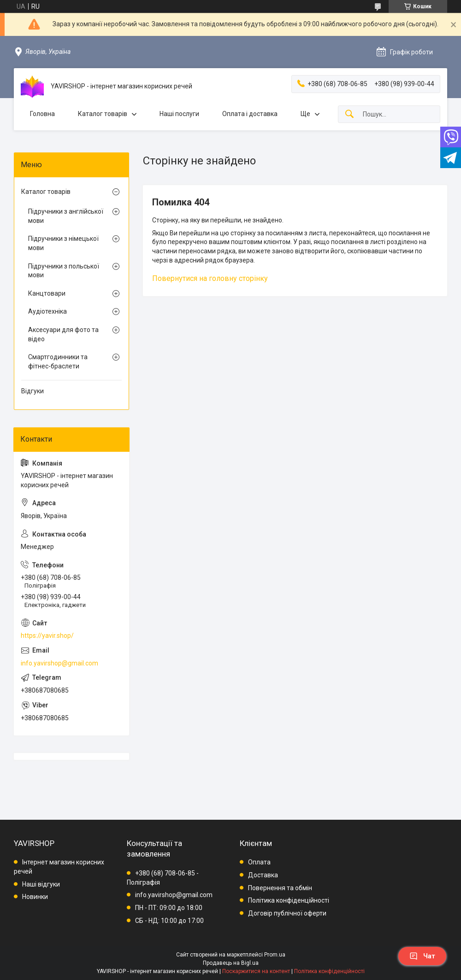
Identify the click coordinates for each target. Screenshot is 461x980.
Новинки (35, 897)
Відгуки (33, 391)
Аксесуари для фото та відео (63, 334)
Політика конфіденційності (289, 900)
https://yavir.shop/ (47, 636)
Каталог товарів (103, 114)
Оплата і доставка (250, 114)
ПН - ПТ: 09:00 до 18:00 (169, 908)
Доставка (263, 875)
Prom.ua (275, 955)
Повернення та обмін (280, 888)
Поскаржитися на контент (256, 971)
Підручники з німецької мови (63, 243)
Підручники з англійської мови (66, 216)
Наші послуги (179, 114)
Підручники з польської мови (64, 271)
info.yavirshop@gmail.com (59, 663)
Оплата (259, 862)
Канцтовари (47, 293)
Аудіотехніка (47, 311)
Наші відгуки (41, 884)
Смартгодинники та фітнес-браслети (58, 362)
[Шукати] (349, 114)
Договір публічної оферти (287, 913)
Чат (422, 956)
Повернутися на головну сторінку (210, 278)
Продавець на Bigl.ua (231, 963)
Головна (42, 114)
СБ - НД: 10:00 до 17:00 (169, 921)
